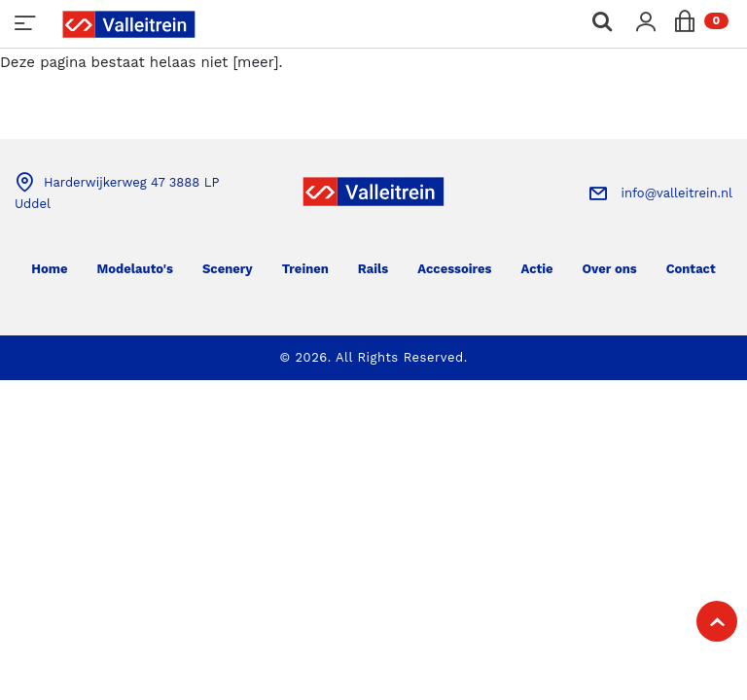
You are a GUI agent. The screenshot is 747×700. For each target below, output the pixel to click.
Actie (537, 269)
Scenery (228, 269)
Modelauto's (134, 269)
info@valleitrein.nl (677, 193)
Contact (691, 269)
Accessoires (454, 269)
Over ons (610, 269)
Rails (373, 269)
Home (49, 269)
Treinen (305, 269)
